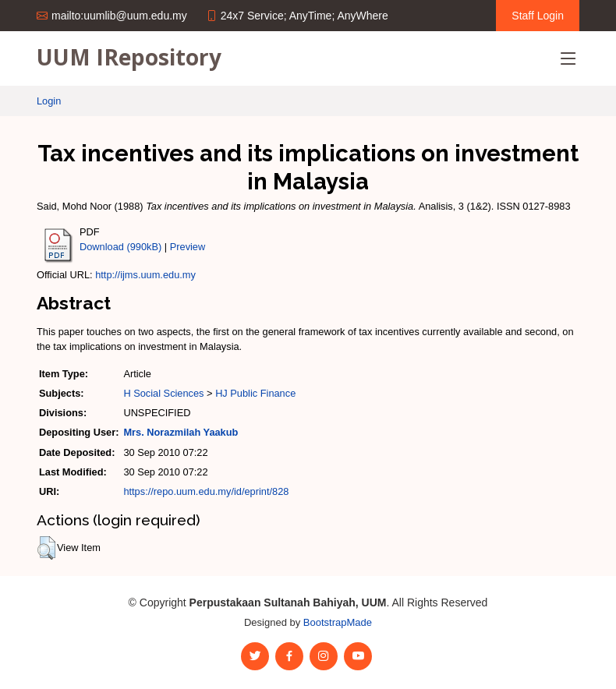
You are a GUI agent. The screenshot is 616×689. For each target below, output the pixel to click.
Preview (188, 247)
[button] (46, 548)
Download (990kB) (120, 247)
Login (49, 101)
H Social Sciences (163, 393)
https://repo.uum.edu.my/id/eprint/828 (206, 491)
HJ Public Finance (255, 393)
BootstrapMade (338, 622)
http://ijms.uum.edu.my (145, 275)
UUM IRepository (129, 57)
